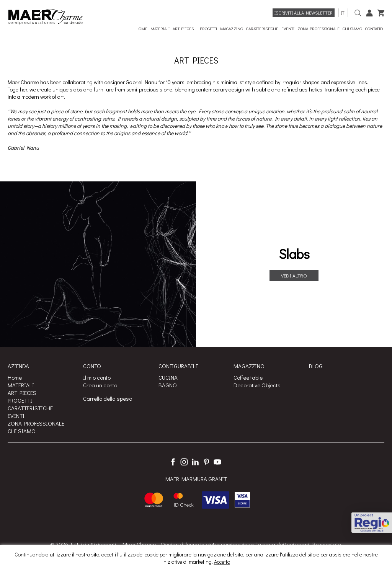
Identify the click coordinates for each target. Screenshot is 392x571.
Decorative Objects (257, 385)
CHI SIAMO (22, 431)
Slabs (294, 254)
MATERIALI (21, 385)
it (343, 13)
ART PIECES (22, 393)
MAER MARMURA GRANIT (196, 479)
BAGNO (168, 385)
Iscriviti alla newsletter (304, 13)
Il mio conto (97, 377)
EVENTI (16, 416)
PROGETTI (20, 400)
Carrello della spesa (108, 398)
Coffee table (248, 377)
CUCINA (168, 377)
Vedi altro (294, 275)
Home (15, 377)
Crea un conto (100, 385)
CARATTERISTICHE (30, 408)
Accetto (222, 562)
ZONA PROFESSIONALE (36, 423)
